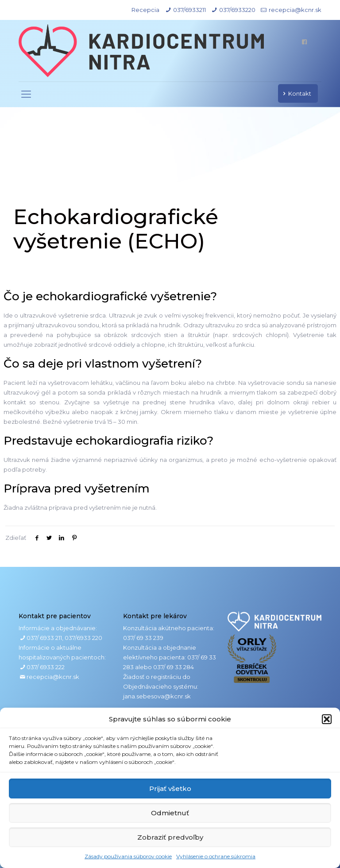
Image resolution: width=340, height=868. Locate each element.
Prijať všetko (170, 789)
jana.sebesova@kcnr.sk (157, 696)
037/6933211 (189, 10)
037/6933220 (237, 10)
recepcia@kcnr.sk (295, 10)
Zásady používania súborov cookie (128, 856)
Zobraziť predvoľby (170, 837)
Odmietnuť (170, 813)
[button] (327, 719)
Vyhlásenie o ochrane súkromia (216, 856)
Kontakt (296, 94)
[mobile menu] (26, 94)
